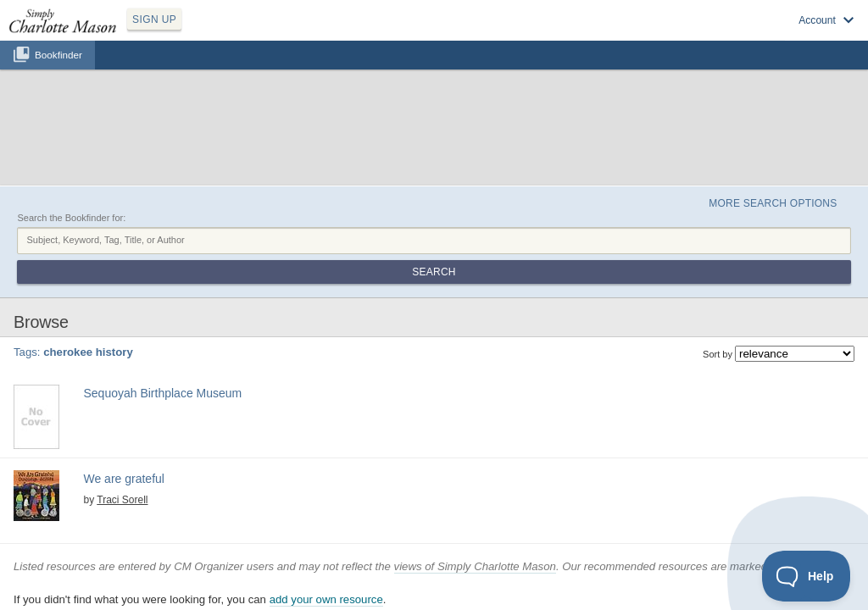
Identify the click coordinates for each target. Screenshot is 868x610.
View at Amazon (107, 450)
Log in (665, 35)
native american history (245, 300)
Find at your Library (113, 340)
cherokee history (159, 300)
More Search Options (755, 119)
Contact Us (533, 587)
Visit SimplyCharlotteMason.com (765, 35)
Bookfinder (58, 73)
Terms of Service (468, 587)
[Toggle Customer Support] (807, 576)
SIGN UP (234, 32)
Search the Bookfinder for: (71, 138)
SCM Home (336, 587)
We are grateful (112, 378)
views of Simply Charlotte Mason (475, 492)
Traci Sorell (108, 395)
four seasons (224, 409)
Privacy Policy (397, 587)
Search (796, 159)
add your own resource (326, 526)
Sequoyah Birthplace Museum (154, 280)
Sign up (616, 35)
